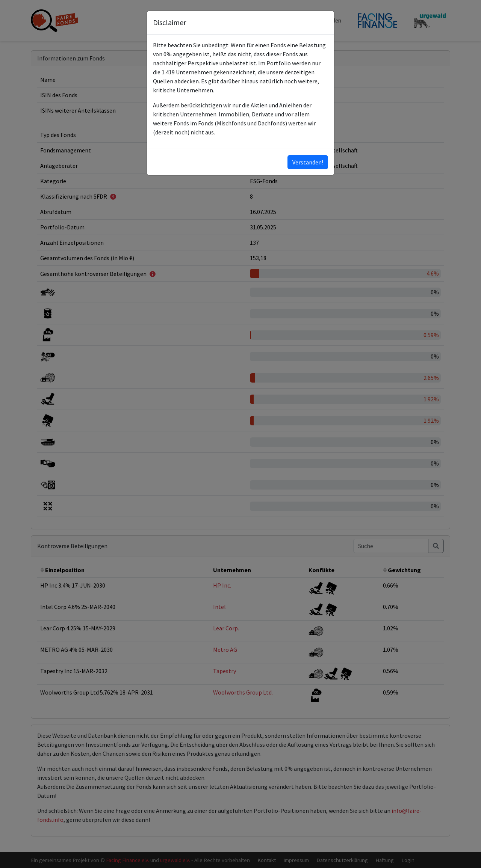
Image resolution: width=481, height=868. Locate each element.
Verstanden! (308, 162)
